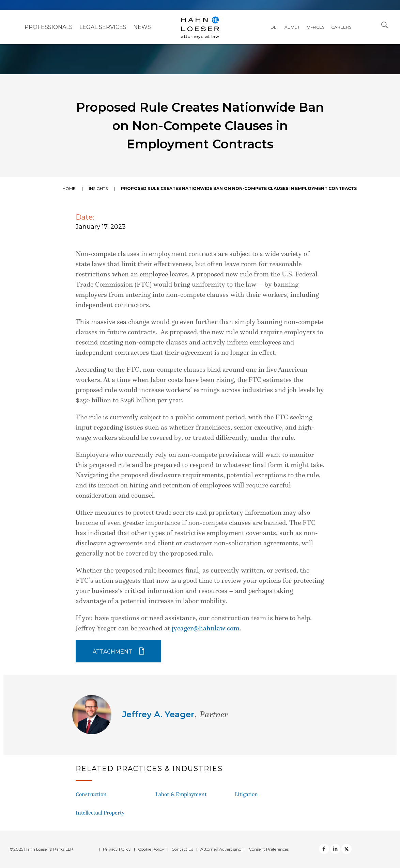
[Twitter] (335, 849)
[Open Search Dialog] (385, 25)
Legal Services (103, 27)
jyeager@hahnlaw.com (206, 628)
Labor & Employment (181, 794)
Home (69, 188)
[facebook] (324, 849)
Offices (316, 27)
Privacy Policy (117, 849)
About (292, 27)
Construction (91, 794)
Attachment (112, 652)
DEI (274, 27)
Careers (341, 27)
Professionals (49, 27)
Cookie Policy (151, 849)
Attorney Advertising (221, 849)
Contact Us (182, 849)
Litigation (246, 794)
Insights (98, 188)
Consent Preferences (269, 849)
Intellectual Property (100, 813)
